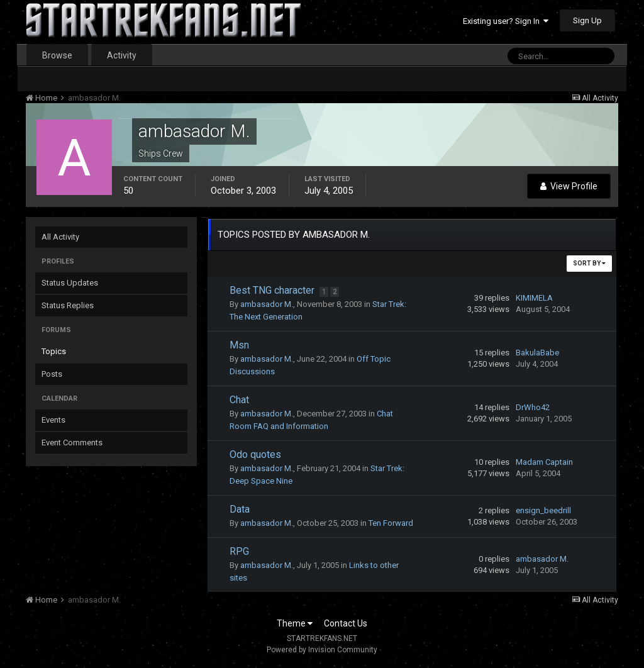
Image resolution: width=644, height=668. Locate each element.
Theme (295, 623)
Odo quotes (255, 454)
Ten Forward (391, 523)
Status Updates (70, 283)
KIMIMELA (534, 298)
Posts (52, 374)
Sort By (589, 263)
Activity (122, 55)
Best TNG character (273, 290)
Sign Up (587, 20)
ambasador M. (267, 304)
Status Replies (68, 305)
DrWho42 (533, 407)
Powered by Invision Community (322, 650)
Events (53, 420)
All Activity (60, 237)
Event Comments (72, 443)
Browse (57, 55)
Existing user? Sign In (506, 21)
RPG (239, 551)
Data (240, 509)
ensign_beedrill (543, 510)
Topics (54, 351)
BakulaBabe (537, 353)
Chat (239, 400)
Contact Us (346, 623)
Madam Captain (544, 462)
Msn (239, 345)
